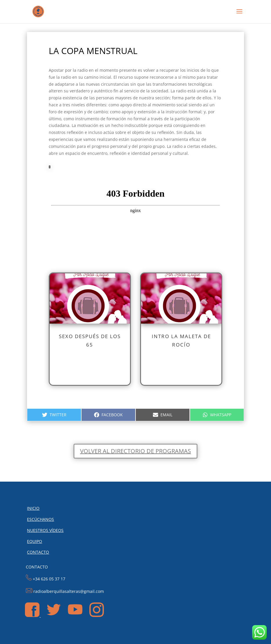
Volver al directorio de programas (135, 451)
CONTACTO (38, 552)
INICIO (33, 508)
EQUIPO (35, 541)
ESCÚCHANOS (40, 519)
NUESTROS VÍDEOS (45, 530)
